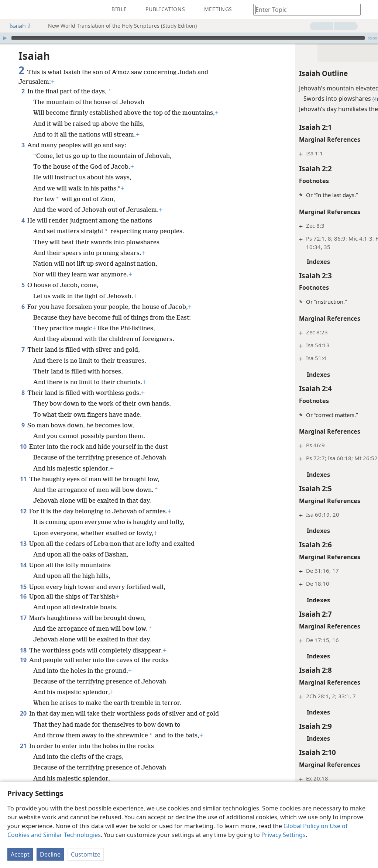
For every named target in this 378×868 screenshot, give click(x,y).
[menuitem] (11, 10)
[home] (11, 10)
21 (23, 735)
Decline (50, 854)
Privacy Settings (283, 835)
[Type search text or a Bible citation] (303, 9)
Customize (86, 854)
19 (23, 649)
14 (23, 554)
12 (23, 500)
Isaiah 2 (16, 26)
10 (23, 435)
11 (23, 468)
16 (23, 585)
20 (23, 702)
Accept (20, 854)
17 (23, 607)
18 (23, 639)
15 (23, 576)
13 (23, 533)
